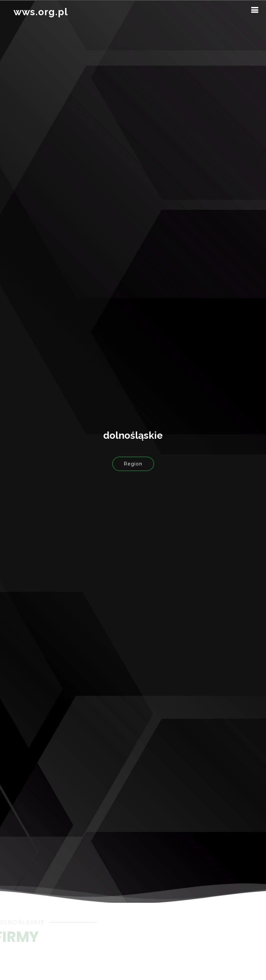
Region (133, 465)
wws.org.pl (41, 12)
